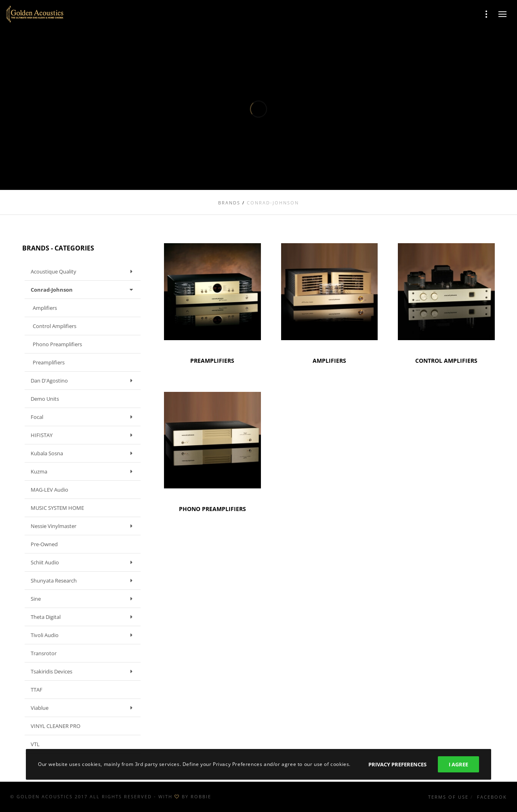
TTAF (37, 690)
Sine (84, 599)
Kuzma (84, 471)
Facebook (492, 797)
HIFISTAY (84, 435)
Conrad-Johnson (84, 290)
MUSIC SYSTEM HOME (57, 508)
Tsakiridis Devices (84, 671)
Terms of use (448, 797)
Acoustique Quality (84, 271)
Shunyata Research (84, 581)
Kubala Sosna (84, 453)
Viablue (84, 708)
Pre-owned (44, 544)
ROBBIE (201, 796)
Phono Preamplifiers (57, 344)
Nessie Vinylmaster (84, 526)
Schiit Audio (84, 562)
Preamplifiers (49, 362)
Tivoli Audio (84, 635)
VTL (35, 744)
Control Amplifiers (55, 326)
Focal (84, 417)
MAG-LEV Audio (49, 490)
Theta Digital (84, 617)
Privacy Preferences (397, 764)
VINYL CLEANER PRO (56, 726)
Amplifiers (45, 308)
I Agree (458, 764)
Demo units (45, 399)
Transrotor (44, 653)
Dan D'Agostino (84, 381)
